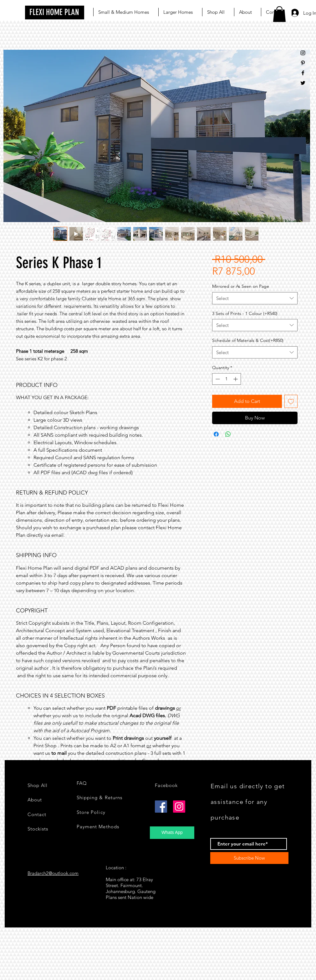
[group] (158, 940)
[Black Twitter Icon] (303, 83)
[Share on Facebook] (216, 434)
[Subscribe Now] (249, 858)
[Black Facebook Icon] (303, 73)
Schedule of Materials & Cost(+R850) (248, 340)
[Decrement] (217, 379)
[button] (279, 14)
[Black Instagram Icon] (303, 53)
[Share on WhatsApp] (228, 434)
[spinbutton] (227, 379)
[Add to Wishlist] (291, 401)
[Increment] (236, 379)
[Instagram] (179, 807)
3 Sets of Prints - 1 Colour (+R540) (245, 313)
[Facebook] (161, 807)
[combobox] (255, 298)
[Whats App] (172, 833)
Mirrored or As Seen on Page (241, 286)
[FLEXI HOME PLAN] (55, 13)
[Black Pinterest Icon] (303, 63)
